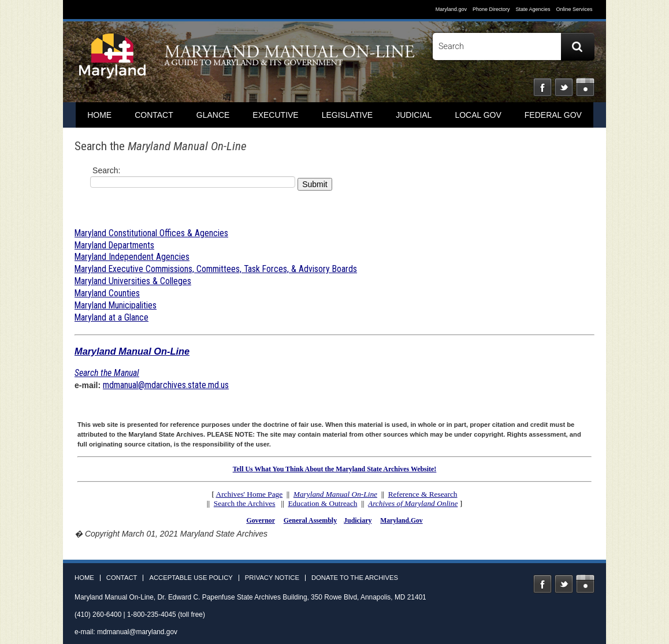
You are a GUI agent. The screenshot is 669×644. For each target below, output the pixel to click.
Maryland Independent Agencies (132, 257)
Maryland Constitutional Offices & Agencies (151, 233)
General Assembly (310, 520)
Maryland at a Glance (112, 317)
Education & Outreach (322, 503)
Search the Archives (245, 503)
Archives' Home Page (250, 494)
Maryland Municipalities (116, 305)
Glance (213, 115)
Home (84, 578)
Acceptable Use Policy (191, 578)
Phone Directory (491, 9)
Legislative (347, 115)
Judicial (414, 115)
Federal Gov (553, 115)
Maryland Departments (114, 245)
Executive (275, 115)
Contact (154, 115)
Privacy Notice (272, 578)
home (99, 115)
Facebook (542, 87)
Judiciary (358, 520)
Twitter (564, 87)
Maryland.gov (451, 9)
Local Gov (478, 115)
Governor (260, 520)
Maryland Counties (107, 293)
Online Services (574, 9)
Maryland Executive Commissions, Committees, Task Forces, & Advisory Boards (216, 269)
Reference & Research (423, 494)
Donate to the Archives (355, 578)
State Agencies (533, 9)
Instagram (585, 87)
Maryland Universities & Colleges (133, 281)
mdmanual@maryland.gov (137, 632)
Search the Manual (107, 373)
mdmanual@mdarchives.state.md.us (166, 385)
